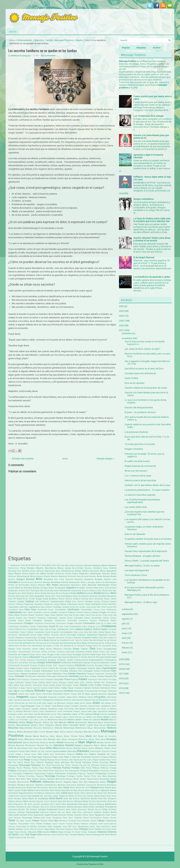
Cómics (113, 618)
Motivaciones (15, 742)
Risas (102, 788)
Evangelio (88, 671)
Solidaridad (52, 809)
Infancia (82, 697)
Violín (22, 835)
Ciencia (59, 615)
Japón (77, 703)
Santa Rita (68, 799)
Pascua (51, 760)
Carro (21, 610)
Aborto (105, 565)
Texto (12, 820)
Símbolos (12, 807)
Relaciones (94, 782)
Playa (41, 768)
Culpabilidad (14, 632)
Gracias (83, 685)
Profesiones (60, 773)
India (69, 697)
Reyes (60, 788)
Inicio (13, 31)
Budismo (53, 599)
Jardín (82, 703)
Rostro (87, 790)
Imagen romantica (134, 449)
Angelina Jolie (110, 579)
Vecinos (40, 829)
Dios (92, 649)
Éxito (114, 671)
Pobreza (57, 768)
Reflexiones (49, 782)
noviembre (127, 338)
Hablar (64, 688)
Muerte (79, 40)
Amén (113, 576)
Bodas (75, 596)
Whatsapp (96, 835)
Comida (12, 620)
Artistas (113, 588)
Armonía (90, 588)
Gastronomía (111, 683)
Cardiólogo (57, 607)
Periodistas (104, 762)
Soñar (105, 809)
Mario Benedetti (71, 725)
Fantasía (90, 674)
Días (114, 646)
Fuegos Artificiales (16, 683)
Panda (114, 754)
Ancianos (89, 579)
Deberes (108, 632)
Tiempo (36, 821)
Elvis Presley (20, 660)
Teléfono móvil (39, 818)
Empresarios (110, 660)
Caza (103, 610)
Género (46, 685)
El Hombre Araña (86, 657)
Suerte (113, 812)
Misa (45, 739)
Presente (84, 771)
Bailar (24, 593)
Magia (30, 722)
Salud (87, 40)
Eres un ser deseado (135, 534)
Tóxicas (93, 821)
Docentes (80, 652)
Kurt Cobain (101, 709)
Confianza (104, 620)
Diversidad (70, 652)
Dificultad (68, 649)
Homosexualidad (91, 691)
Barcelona (51, 593)
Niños (56, 748)
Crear (61, 627)
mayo (125, 633)
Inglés (11, 700)
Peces (33, 762)
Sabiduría (105, 790)
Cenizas (47, 612)
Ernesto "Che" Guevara (55, 665)
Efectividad (53, 657)
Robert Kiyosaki (15, 790)
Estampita (36, 671)
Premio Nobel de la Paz (58, 771)
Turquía (69, 824)
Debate (101, 632)
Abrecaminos (14, 568)
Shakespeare (83, 804)
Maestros (13, 722)
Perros (113, 762)
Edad (93, 654)
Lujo (31, 720)
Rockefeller (45, 790)
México (67, 736)
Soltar (68, 809)
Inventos (113, 700)
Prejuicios (32, 771)
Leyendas (67, 714)
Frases (83, 679)
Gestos (76, 685)
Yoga (17, 837)
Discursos (36, 652)
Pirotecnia (104, 765)
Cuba (41, 629)
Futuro (42, 682)
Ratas (23, 779)
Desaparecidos (31, 638)
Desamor (20, 638)
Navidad (69, 745)
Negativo (79, 745)
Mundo (100, 742)
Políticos (104, 768)
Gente (52, 685)
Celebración (112, 610)
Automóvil (76, 591)
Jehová (89, 703)
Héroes (113, 688)
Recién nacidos (80, 779)
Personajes (25, 765)
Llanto (39, 717)
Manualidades (23, 725)
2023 (59, 565)
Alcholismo (60, 574)
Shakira (93, 804)
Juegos (11, 709)
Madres (105, 719)
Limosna (104, 714)
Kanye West (74, 709)
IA (83, 694)
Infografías (100, 697)
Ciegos (47, 615)
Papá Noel (76, 757)
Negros (97, 745)
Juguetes (35, 709)
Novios (85, 748)
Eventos (97, 671)
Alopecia (40, 576)
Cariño (72, 607)
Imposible (43, 697)
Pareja (27, 760)
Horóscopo (112, 691)
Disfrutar (52, 652)
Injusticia (18, 700)
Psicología (50, 776)
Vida (39, 832)
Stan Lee (61, 812)
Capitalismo (34, 607)
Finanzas (25, 680)
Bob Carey (56, 596)
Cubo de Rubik (50, 629)
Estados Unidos (23, 671)
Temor (49, 818)
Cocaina (12, 618)
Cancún (81, 604)
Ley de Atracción (42, 714)
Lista (23, 717)
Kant (66, 709)
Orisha (11, 754)
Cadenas (30, 601)
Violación (92, 832)
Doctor (89, 652)
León (25, 714)
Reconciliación (93, 779)
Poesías (75, 768)
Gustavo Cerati (47, 688)
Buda (46, 599)
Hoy (27, 694)
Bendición (89, 593)
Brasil (19, 599)
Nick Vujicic (34, 748)
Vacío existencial (103, 827)
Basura (59, 593)
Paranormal (13, 760)
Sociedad (100, 807)
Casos (51, 610)
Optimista (72, 751)
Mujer (82, 742)
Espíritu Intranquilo (78, 668)
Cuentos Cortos (92, 629)
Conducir (93, 621)
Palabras (102, 754)
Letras (31, 714)
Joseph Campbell (71, 706)
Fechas (11, 676)
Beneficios (99, 593)
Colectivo (62, 618)
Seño (115, 801)
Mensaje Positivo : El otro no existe (142, 566)
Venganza (69, 829)
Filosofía (109, 676)
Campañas (38, 604)
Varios (26, 829)
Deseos (78, 638)
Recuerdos (105, 779)
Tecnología (27, 818)
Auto (56, 591)
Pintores (95, 765)
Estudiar (64, 671)
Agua (11, 573)
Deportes (82, 635)
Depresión (103, 635)
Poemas (66, 768)
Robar (114, 788)
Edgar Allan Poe (103, 655)
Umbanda (93, 824)
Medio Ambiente (25, 732)
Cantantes (96, 604)
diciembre (127, 333)
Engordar (87, 663)
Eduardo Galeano (22, 657)
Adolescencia (68, 571)
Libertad (89, 714)
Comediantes (97, 618)
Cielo (53, 615)
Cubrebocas (63, 629)
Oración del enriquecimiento (139, 408)
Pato (71, 760)
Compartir (37, 620)
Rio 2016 (86, 788)
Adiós (58, 571)
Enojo (94, 663)
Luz (45, 720)
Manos (101, 722)
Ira (23, 703)
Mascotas (13, 728)
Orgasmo (105, 751)
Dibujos (12, 649)
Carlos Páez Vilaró (99, 607)
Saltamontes (50, 793)
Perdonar (87, 762)
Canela (88, 604)
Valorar (12, 829)
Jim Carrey (106, 703)
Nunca (91, 748)
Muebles (52, 743)
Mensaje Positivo (92, 732)
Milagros (13, 739)
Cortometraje (13, 627)
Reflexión (36, 782)
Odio (28, 751)
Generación (37, 685)
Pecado (27, 762)
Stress (80, 812)
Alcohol (68, 574)
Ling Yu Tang (14, 717)
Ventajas (83, 829)
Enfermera (66, 663)
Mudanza (44, 743)
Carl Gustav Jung (83, 607)
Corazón (78, 623)
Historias (40, 691)
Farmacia (109, 674)
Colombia (78, 618)
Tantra (91, 815)
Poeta (83, 768)
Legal (94, 711)
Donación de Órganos (19, 654)
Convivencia (61, 623)
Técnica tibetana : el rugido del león (142, 556)
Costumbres (43, 626)
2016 (33, 565)
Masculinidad (26, 728)
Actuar (33, 571)
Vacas (92, 827)
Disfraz (44, 652)
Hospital (13, 694)
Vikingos (68, 832)
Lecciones (68, 711)
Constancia (39, 623)
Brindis (32, 599)
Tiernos (44, 821)
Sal (36, 793)
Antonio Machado (38, 585)
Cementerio (38, 612)
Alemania (12, 576)
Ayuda (11, 593)
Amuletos (48, 579)
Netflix (11, 748)
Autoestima (65, 591)
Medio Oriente (39, 732)
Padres (79, 754)
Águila (18, 573)
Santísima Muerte (89, 798)
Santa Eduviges (15, 799)
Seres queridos (34, 804)
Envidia (41, 665)
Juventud (52, 709)
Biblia (114, 593)
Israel (39, 703)
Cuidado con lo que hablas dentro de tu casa (147, 485)
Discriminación (24, 652)
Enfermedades (24, 40)
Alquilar (47, 576)
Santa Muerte (56, 798)
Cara (42, 607)
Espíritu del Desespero (58, 668)
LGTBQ (81, 714)
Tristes (39, 824)
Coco (25, 618)
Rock (38, 790)
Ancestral (69, 579)
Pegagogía (49, 762)
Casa (33, 609)
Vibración (32, 832)
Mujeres (91, 742)
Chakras (71, 612)
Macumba (63, 720)
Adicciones (50, 571)
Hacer (71, 688)
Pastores (65, 760)
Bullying (85, 599)
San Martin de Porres (74, 796)
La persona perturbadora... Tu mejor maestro (147, 490)
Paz (10, 762)
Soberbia (70, 807)
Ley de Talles (56, 714)
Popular (126, 48)
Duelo (63, 655)
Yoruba (23, 837)
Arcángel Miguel (47, 588)
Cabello (21, 601)
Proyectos (40, 776)
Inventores (104, 700)
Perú (44, 765)
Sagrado (22, 793)
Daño (86, 632)
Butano (107, 599)
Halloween (78, 688)
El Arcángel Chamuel (144, 257)
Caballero (12, 602)
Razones (43, 779)
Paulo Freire (111, 760)
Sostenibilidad (33, 812)
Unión (100, 824)
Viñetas (84, 832)
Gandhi (97, 682)
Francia (74, 679)
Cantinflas (112, 604)
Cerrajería (63, 612)
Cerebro (54, 612)
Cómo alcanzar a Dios (136, 575)
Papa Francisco (44, 757)
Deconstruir (13, 635)
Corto (114, 623)
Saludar (77, 793)
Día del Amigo (96, 640)
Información (112, 697)
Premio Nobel (42, 771)
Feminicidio (62, 676)
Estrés (57, 671)
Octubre (22, 751)
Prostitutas (112, 774)
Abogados (97, 565)
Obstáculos (13, 751)
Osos (52, 754)
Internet (87, 700)
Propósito (91, 774)
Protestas (21, 776)
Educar (44, 657)
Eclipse (69, 655)
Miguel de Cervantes (107, 736)
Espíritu (44, 668)
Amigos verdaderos (144, 199)
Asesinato (13, 591)
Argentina (71, 588)
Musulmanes (30, 745)
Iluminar (12, 697)
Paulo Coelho (99, 760)
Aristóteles (81, 588)
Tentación (78, 818)
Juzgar (60, 709)
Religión (112, 782)
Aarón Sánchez (77, 565)
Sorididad (112, 809)
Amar (99, 576)
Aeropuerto (95, 571)
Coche (19, 618)
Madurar (113, 720)
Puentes (80, 776)
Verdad (98, 829)
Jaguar (50, 703)
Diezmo (49, 649)
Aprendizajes (104, 585)
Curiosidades (66, 632)
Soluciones (82, 809)
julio (124, 624)
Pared (21, 760)
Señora (11, 804)
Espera (26, 668)
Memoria (70, 732)
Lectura (84, 711)
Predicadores (22, 771)
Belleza (81, 593)
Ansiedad (55, 582)
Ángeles (99, 579)
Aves (100, 591)
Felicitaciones (31, 676)
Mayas (90, 728)
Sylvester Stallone (66, 815)
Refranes (59, 782)
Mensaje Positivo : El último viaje (141, 602)
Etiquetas (141, 48)
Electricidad (111, 657)
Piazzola (83, 765)
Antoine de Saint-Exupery (106, 582)
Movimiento (35, 743)
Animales (13, 582)
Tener (65, 818)
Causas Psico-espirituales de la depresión (146, 551)
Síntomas (36, 807)
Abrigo (23, 568)
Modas (65, 739)
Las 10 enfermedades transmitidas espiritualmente (142, 501)
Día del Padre (25, 643)
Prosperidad (101, 773)
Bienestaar (20, 596)
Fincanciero (34, 680)
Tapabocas (100, 815)
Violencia (102, 832)
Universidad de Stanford (27, 827)
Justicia (43, 709)
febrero (126, 648)
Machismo (53, 720)
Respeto (11, 788)
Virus (39, 834)
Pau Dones (88, 760)
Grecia (114, 685)
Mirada (39, 739)
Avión (105, 591)
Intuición (95, 700)
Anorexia (46, 582)
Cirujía (76, 615)
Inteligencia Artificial (63, 700)
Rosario (81, 790)
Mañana (34, 725)
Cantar (104, 604)
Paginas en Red (96, 864)
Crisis (98, 627)
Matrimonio (81, 728)
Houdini (21, 694)
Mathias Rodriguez (21, 56)
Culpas (23, 632)
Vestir (114, 829)
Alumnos (63, 576)
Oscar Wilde (37, 754)
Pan (108, 754)
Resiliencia (102, 785)
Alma (33, 576)
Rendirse (21, 785)
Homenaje (79, 691)
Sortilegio (21, 812)
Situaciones (61, 807)
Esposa (11, 671)
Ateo (42, 591)
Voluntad (73, 835)
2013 (121, 693)
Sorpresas (12, 812)
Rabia (105, 776)
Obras (114, 748)
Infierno (90, 697)
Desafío (11, 638)
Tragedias (13, 824)
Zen (28, 837)
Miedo (89, 736)
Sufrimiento (14, 815)
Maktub (46, 722)
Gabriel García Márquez (56, 683)
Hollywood (58, 691)
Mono (98, 739)
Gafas (82, 683)
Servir (52, 804)
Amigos (21, 579)
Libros (96, 714)
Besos (108, 593)
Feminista (74, 676)
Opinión (49, 751)
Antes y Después (88, 582)
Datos (95, 632)
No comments (48, 56)
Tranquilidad (23, 824)
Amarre (106, 576)
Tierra (51, 821)
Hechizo (96, 688)
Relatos (103, 782)
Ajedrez (33, 574)
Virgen (33, 834)
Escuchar (90, 665)
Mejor (57, 732)
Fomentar (49, 680)
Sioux (43, 807)
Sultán (30, 815)
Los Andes (87, 717)
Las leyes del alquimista (137, 570)
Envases (33, 665)
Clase (88, 615)
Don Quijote (111, 652)
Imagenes (22, 697)
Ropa (76, 790)
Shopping (100, 804)
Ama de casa (82, 576)
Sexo (64, 804)
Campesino (48, 604)
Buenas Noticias (66, 599)
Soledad (42, 809)
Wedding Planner (84, 835)
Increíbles (62, 697)
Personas (36, 765)
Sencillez (92, 801)
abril (124, 638)
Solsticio (62, 809)
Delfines (47, 635)
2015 (121, 683)
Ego (60, 657)
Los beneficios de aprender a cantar (152, 277)
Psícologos (71, 776)
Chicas (113, 612)
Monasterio (83, 739)
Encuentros (24, 663)
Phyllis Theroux (72, 765)
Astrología (35, 591)
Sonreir (91, 809)
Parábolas (86, 757)
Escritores (81, 665)
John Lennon (14, 706)
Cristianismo (109, 626)
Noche (62, 748)
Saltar (58, 793)
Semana (70, 801)
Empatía (52, 660)
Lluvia (51, 717)
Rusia (98, 790)
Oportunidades (59, 751)
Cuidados (112, 629)
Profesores (72, 773)
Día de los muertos (59, 640)
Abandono (88, 565)
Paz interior (18, 762)
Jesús (96, 703)
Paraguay (105, 757)
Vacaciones (83, 826)
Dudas (58, 655)
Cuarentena (33, 629)
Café (37, 602)
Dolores (102, 652)
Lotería (114, 717)
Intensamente (77, 700)
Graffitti (98, 685)
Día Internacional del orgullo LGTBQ (44, 646)
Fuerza (28, 682)
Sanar (97, 796)
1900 (22, 565)
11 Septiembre (14, 565)
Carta (27, 609)
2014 (28, 565)
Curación (55, 632)
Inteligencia (48, 700)
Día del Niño (13, 643)
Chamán (79, 612)
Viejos (61, 832)
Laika (41, 711)
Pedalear (40, 762)
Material (59, 728)
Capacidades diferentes (18, 607)
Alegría (75, 574)
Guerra (29, 688)
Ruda (93, 790)
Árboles (36, 588)
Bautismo (67, 593)
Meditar (50, 732)
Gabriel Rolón (73, 683)
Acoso (106, 568)
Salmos (41, 793)
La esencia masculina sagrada (140, 495)
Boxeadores (112, 596)
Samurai (90, 793)
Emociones (42, 660)
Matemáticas (48, 728)
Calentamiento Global (61, 601)
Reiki (81, 782)
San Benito (108, 793)
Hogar (49, 691)
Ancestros (79, 579)
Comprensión (60, 621)
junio (124, 628)
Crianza (91, 626)
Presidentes (94, 771)
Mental (28, 736)
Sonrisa (98, 809)
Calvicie (81, 602)
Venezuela (60, 829)
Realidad (51, 779)
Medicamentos (100, 728)
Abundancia (51, 568)
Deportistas (92, 635)
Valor (114, 826)
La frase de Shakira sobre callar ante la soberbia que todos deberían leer (152, 220)
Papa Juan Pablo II (62, 757)
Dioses (99, 649)
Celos (25, 612)
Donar (33, 655)
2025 (121, 311)
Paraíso (113, 757)
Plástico (35, 768)
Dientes (35, 649)
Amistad (30, 579)
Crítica (11, 629)
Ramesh (12, 779)
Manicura (93, 722)
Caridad (65, 607)
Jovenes (83, 706)
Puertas (87, 776)
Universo (42, 826)
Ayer (115, 591)
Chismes (24, 615)
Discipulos (13, 652)
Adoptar (78, 571)
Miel (95, 736)
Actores (26, 571)
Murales (108, 743)
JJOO (114, 703)
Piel (89, 765)
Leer (89, 711)
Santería (76, 799)
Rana (18, 779)
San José (44, 796)
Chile (11, 615)
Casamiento (42, 610)
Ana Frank (59, 579)
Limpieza (112, 714)
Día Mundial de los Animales (73, 646)
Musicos (20, 745)
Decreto (33, 635)
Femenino (42, 676)
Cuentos (79, 629)
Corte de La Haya (104, 623)
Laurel (60, 711)
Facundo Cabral (45, 674)
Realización (60, 779)
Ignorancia (102, 694)
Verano (91, 829)
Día (101, 638)
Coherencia (41, 618)
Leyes (75, 714)
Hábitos (57, 688)
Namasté (41, 745)
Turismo (62, 824)
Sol (27, 809)
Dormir (38, 655)
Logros (65, 717)
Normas (69, 748)
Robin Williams (29, 790)
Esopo (114, 665)
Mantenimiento (110, 722)
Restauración (21, 788)
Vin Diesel (76, 832)
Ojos (43, 751)
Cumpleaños (39, 632)
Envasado (25, 665)
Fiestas (101, 676)
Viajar (11, 832)
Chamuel (87, 612)
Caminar (12, 604)
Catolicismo (73, 609)
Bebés (74, 593)
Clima (105, 615)
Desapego (42, 638)
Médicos (12, 732)
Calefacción (44, 602)
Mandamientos (81, 722)
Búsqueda (99, 599)
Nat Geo (49, 745)
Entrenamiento (14, 665)
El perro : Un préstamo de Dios (140, 412)
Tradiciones (111, 821)
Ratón (29, 779)
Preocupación (74, 771)
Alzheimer (72, 576)
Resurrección (43, 788)
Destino (95, 638)
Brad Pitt (12, 599)
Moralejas (111, 739)
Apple (84, 585)
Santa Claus (111, 796)
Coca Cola (112, 615)
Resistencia (112, 785)
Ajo (38, 574)
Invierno (18, 703)
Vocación (60, 835)
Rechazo (69, 779)
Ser (26, 804)
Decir (114, 632)
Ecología (77, 654)
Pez (63, 765)
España (12, 668)
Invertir (11, 703)
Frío (109, 680)
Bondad (102, 596)
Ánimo (21, 582)
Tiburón (28, 821)
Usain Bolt (67, 827)
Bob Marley (67, 596)
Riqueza (94, 787)
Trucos (54, 824)
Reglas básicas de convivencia (140, 466)
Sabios (113, 790)
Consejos (28, 623)
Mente (36, 736)
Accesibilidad (78, 568)
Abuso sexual (64, 568)
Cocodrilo (32, 618)
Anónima (38, 582)
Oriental (113, 751)
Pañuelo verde (25, 757)
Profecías (50, 774)
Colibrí (70, 618)
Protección (12, 776)
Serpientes (45, 804)
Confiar (113, 621)
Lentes (20, 714)
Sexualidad (72, 804)
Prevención (105, 771)
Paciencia (71, 754)
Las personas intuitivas (136, 432)
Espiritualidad (109, 668)
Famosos (81, 674)
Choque (31, 615)
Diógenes (85, 649)
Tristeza (47, 824)
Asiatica (22, 591)
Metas (52, 736)
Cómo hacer (24, 620)
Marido (59, 725)
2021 (121, 330)
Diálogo (89, 646)
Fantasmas (100, 674)
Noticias (77, 748)
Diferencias (58, 649)
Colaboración (52, 618)
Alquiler (54, 576)
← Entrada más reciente (21, 459)
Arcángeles (60, 588)
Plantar (20, 768)
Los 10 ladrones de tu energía (148, 116)
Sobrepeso (78, 807)
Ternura (113, 818)
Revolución (53, 788)
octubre (126, 609)
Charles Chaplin (99, 612)
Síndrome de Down (24, 807)
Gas (103, 683)
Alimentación (23, 576)
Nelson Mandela (109, 745)
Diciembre (27, 649)
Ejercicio (74, 657)
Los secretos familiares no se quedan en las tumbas (43, 51)
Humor (67, 694)
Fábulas (24, 674)
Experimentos (14, 674)
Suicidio (24, 815)
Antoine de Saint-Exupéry (19, 585)
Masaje (102, 725)
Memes (63, 732)
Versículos (107, 829)
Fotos (67, 679)
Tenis (71, 818)
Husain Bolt (76, 694)
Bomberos (94, 596)
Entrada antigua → (106, 459)
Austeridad (49, 591)
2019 (121, 664)
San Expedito (34, 796)
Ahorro (25, 573)
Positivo (12, 771)
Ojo (39, 751)
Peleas (57, 762)
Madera (71, 720)
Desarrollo (51, 638)
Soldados (33, 809)
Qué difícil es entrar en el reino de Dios (144, 369)
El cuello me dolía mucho (137, 461)
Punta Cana (96, 776)
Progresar (82, 774)
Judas (114, 706)
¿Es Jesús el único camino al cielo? (142, 349)
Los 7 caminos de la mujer (138, 476)
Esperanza (35, 668)
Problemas (28, 773)
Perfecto (95, 762)
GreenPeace (13, 688)
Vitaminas (47, 835)
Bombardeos (84, 596)
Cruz (25, 629)
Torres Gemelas (83, 821)
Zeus (33, 837)
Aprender (92, 585)
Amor (39, 579)
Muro (114, 743)
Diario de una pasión (102, 646)
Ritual (108, 788)
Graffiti (91, 685)
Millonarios (30, 739)
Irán (26, 703)
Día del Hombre (110, 640)
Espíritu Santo (95, 668)
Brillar (25, 599)
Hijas (11, 691)
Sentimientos (102, 801)
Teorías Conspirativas (92, 818)
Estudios (73, 671)
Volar (67, 835)
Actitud (113, 568)
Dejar (40, 635)
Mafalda (22, 722)
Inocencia (26, 700)
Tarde (108, 815)
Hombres (68, 691)
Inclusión (52, 697)
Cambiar (89, 601)
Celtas (30, 612)
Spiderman (45, 812)
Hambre (87, 688)
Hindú (22, 691)
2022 (54, 565)
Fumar (35, 683)
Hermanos (105, 688)
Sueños (106, 812)
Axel (110, 591)
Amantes (92, 576)
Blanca (48, 596)
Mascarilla (111, 725)
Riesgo (79, 788)
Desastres (60, 638)
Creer (84, 626)
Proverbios (30, 776)
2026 (121, 306)
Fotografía (59, 679)
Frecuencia (92, 680)
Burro (91, 599)
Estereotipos (47, 671)
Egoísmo (66, 657)
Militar (21, 739)
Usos (75, 827)
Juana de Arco (94, 706)
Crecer (67, 627)
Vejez (47, 829)
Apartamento (65, 585)
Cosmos (33, 627)
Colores (87, 618)
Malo (56, 722)
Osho (46, 754)
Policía (89, 768)
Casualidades (60, 610)
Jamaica (70, 703)
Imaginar (33, 697)
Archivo (157, 48)
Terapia (106, 818)
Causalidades (86, 610)
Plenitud (48, 768)
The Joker (20, 821)
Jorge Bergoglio (27, 706)
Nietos (43, 748)
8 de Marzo (66, 565)
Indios (75, 697)
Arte (96, 588)
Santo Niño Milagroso (107, 799)
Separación (19, 804)
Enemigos (33, 663)
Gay (22, 685)
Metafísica (44, 736)
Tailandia (78, 815)
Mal (52, 722)
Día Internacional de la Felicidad (46, 643)
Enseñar (113, 663)
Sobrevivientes (89, 807)
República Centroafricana (46, 785)
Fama (65, 674)
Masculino (38, 728)
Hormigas (103, 691)
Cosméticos (24, 627)
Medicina (112, 728)
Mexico (59, 736)
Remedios (12, 785)
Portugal (113, 768)
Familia (49, 40)
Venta (76, 829)
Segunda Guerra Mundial (47, 801)
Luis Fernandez (22, 720)
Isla (35, 703)
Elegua (11, 660)
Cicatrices (39, 615)
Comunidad (72, 621)
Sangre (103, 796)
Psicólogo (61, 776)
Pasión (58, 760)
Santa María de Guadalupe (35, 798)
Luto (41, 720)
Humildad (58, 694)
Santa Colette (131, 378)
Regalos (67, 782)
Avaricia (85, 591)
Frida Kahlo (102, 680)
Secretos (33, 801)
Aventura (93, 591)
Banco (38, 593)
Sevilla (58, 804)
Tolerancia (63, 821)
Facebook (33, 674)
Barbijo (44, 593)
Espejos (19, 668)
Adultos (86, 571)
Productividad (40, 774)
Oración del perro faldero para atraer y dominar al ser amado (152, 239)
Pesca (49, 765)
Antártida (65, 582)
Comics (106, 618)
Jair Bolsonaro (60, 703)
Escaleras (70, 665)
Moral (103, 739)
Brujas (39, 599)
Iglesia (94, 694)
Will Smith (105, 835)
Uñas (50, 826)
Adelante (40, 571)
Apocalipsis (76, 585)
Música (12, 745)
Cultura (30, 632)
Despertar (86, 638)
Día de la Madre (42, 640)
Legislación (102, 711)
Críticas (18, 629)
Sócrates (22, 809)
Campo (56, 604)
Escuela (99, 665)
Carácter (49, 607)
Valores (19, 829)
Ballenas (31, 593)
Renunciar (30, 785)
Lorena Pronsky (75, 717)
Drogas (51, 654)
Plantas (27, 768)
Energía (41, 662)
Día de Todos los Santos (79, 640)
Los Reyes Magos (101, 717)
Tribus (32, 824)
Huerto (32, 694)
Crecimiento (75, 626)
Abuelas (31, 568)
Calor (74, 602)
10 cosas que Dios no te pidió (140, 444)
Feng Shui (84, 676)
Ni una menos (21, 748)
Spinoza (53, 812)
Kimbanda (91, 709)
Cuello (71, 629)
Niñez (49, 748)
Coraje (70, 623)
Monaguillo (73, 739)
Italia (44, 703)
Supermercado (52, 815)
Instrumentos (36, 700)
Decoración (24, 635)
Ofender (34, 751)
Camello (113, 602)
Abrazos (112, 565)
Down (44, 655)
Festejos (93, 676)
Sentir (110, 801)
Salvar (83, 793)
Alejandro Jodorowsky (90, 573)
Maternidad (69, 728)
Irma (31, 703)
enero (125, 652)
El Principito (99, 657)
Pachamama (60, 754)
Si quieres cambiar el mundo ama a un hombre (148, 539)
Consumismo (50, 623)
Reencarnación (23, 782)
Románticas (67, 790)
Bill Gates (30, 596)
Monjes (92, 739)
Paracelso (96, 757)
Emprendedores (96, 660)
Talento (85, 815)
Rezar (66, 787)
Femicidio (52, 676)
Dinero (76, 649)
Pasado (43, 760)
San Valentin (88, 796)
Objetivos (99, 748)
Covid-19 (54, 626)
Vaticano (33, 829)
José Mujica (57, 706)
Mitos (59, 739)
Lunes (36, 720)
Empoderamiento (81, 660)
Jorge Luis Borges (43, 706)
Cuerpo (104, 629)
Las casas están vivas (136, 507)
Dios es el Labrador (135, 383)
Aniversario (29, 582)
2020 (49, 565)
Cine (71, 615)
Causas (97, 610)
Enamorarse (13, 663)
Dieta (42, 649)
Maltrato (63, 722)
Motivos (26, 743)
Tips (56, 821)
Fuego (114, 680)
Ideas (87, 694)
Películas (65, 762)
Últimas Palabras (81, 824)
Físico (42, 680)
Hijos (16, 691)
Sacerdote (13, 793)
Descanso (69, 638)
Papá (34, 757)
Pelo (72, 762)
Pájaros (93, 754)
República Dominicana (87, 785)
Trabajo (101, 821)
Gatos (17, 685)
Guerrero (36, 688)
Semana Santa (81, 801)
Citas (82, 615)
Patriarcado (78, 760)
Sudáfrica (98, 812)
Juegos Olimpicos (23, 709)
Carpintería (13, 610)
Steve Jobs (71, 812)
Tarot (10, 818)
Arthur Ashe (104, 588)
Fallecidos (39, 40)
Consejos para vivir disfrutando (140, 373)
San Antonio (99, 793)
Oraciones (83, 751)
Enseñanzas (103, 663)
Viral (27, 834)
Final (18, 680)
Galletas (89, 683)
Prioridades (18, 774)
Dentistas (55, 635)
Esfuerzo (107, 665)
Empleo (70, 660)
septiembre (128, 614)
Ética (80, 671)
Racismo (112, 776)
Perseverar (13, 765)
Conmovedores (15, 623)
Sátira (26, 801)
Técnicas (17, 818)
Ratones (35, 779)
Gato (11, 685)
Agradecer (111, 571)
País (86, 754)
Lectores (76, 711)
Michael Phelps (78, 736)
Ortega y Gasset (23, 754)
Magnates (38, 722)
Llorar (45, 717)
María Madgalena (47, 725)
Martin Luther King (89, 725)
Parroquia (35, 760)
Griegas (22, 688)
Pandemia (13, 757)
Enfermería (77, 663)
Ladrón (35, 711)
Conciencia (83, 621)
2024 (121, 316)
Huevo (39, 694)
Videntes (46, 832)
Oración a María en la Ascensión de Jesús (146, 388)
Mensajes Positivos (64, 40)
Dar (90, 632)
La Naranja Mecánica (22, 711)
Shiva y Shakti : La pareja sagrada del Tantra (147, 561)
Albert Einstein (47, 573)
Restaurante (32, 788)
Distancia (61, 652)
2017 (38, 565)
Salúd (70, 793)
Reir (86, 782)
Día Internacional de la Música (100, 643)
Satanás (19, 801)
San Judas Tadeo (56, 796)
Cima (66, 615)
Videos (54, 832)
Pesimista (56, 765)
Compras (48, 620)
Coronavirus (89, 623)
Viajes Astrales (21, 832)
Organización (95, 751)
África (103, 571)
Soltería (74, 809)
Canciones (72, 604)
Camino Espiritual (25, 604)
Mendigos (79, 732)
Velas (52, 829)
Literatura (31, 717)
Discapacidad (110, 649)
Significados (111, 804)
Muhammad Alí (71, 743)
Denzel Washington (68, 635)
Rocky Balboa (55, 790)
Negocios (88, 745)
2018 (44, 565)
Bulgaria (77, 599)
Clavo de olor (96, 615)
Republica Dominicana (67, 785)
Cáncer (63, 604)
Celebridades (15, 612)
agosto (126, 619)
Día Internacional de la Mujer (73, 643)
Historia (29, 691)
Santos (12, 801)
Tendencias (57, 818)
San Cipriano (22, 796)
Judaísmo (106, 706)
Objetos (107, 748)
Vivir (54, 835)
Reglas (75, 782)
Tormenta (72, 821)
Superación (39, 815)
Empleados (62, 660)
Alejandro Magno (109, 574)
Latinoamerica (50, 711)
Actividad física (15, 571)
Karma (83, 709)
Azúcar (18, 593)
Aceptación (98, 568)
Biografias (40, 596)
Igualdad (112, 694)
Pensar (78, 762)
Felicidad (20, 676)
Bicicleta (12, 596)
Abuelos (40, 568)
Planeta (12, 768)
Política (96, 768)
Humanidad (47, 694)
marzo (125, 643)
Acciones (88, 568)
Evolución (106, 671)
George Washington (64, 685)
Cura (48, 632)
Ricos (73, 788)
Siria (47, 807)
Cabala (113, 599)
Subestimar (88, 812)
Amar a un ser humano (136, 471)
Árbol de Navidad (23, 588)
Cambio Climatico (101, 602)
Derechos (113, 635)
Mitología (52, 739)
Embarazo (31, 660)
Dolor (96, 652)
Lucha (11, 720)
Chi (109, 612)
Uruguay (57, 826)
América (12, 579)
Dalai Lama (78, 632)
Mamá (71, 722)
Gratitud (106, 685)
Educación (35, 657)
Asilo (28, 591)
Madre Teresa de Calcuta (88, 720)
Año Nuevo (52, 585)
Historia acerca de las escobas (140, 480)
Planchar (113, 765)
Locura (58, 717)
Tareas (113, 815)
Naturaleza (59, 745)
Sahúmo (30, 793)
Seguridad (62, 801)
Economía (86, 655)
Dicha (19, 649)
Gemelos (28, 685)
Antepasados (75, 582)
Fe (115, 674)
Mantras (12, 725)
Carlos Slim (112, 607)
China (17, 615)
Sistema (53, 807)
